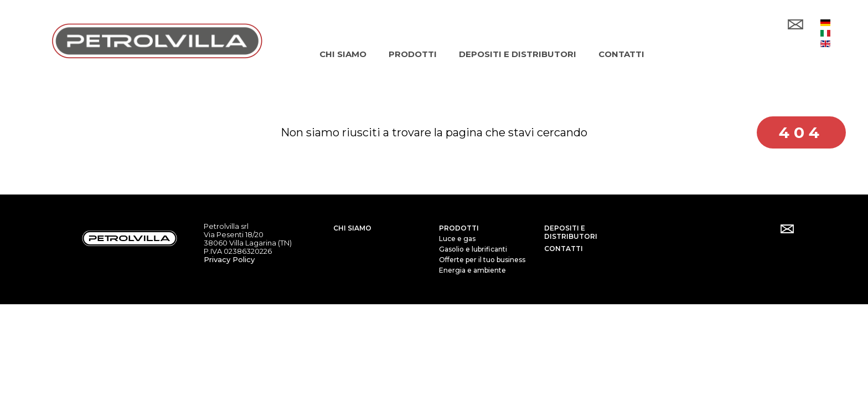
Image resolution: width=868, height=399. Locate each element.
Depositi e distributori (571, 232)
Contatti (564, 249)
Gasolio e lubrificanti (473, 249)
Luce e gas (457, 239)
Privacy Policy (229, 259)
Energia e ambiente (472, 270)
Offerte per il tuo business (482, 260)
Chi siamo (352, 228)
